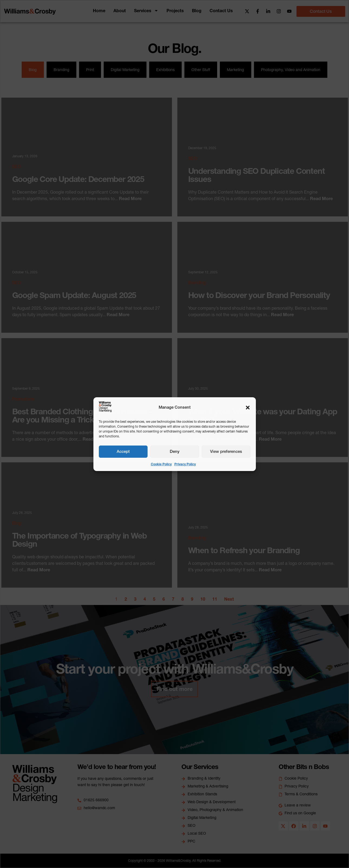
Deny (175, 451)
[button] (248, 408)
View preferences (226, 451)
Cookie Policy (161, 464)
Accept (123, 451)
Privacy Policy (185, 464)
